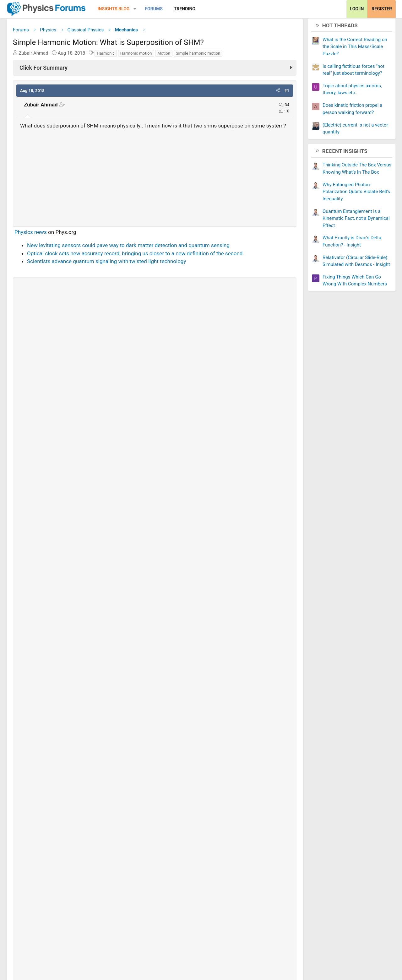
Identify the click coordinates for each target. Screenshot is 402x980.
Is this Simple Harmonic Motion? (60, 736)
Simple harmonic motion (203, 55)
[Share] (120, 673)
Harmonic (110, 55)
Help (368, 941)
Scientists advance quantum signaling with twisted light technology (111, 272)
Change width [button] (34, 941)
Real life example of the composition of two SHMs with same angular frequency (116, 776)
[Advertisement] (155, 186)
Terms (325, 941)
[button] (140, 9)
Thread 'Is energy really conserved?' (85, 605)
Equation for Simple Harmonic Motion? (67, 796)
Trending (189, 9)
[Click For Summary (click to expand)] (155, 70)
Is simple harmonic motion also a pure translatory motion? (98, 717)
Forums (158, 9)
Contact (281, 941)
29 (132, 673)
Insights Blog (118, 9)
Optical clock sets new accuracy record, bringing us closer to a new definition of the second (139, 264)
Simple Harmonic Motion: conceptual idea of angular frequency (96, 835)
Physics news (35, 242)
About (304, 941)
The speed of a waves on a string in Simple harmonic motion (100, 756)
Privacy (347, 941)
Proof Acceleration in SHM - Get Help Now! (72, 895)
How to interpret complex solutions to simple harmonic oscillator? (107, 875)
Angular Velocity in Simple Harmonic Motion (73, 855)
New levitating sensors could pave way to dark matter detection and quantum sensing (133, 256)
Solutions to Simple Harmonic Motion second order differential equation (114, 815)
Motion (168, 55)
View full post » (267, 658)
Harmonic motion (141, 55)
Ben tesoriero (56, 673)
